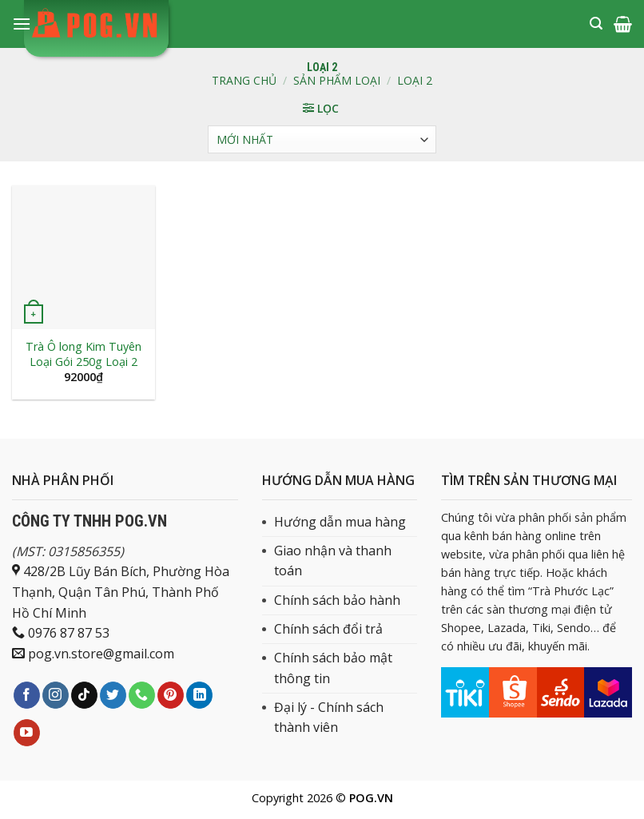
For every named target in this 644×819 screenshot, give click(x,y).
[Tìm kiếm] (596, 24)
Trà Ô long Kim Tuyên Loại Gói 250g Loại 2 (83, 354)
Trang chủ (244, 80)
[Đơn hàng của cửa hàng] (322, 139)
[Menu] (22, 24)
